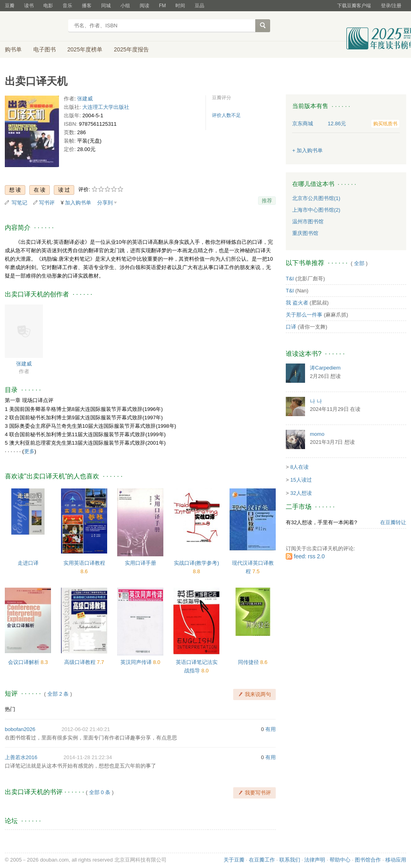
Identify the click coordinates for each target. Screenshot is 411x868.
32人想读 (301, 493)
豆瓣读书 (34, 27)
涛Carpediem (325, 368)
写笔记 (19, 203)
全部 (359, 263)
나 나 (316, 401)
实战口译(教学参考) (196, 563)
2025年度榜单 (85, 49)
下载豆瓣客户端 (354, 6)
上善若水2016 (21, 757)
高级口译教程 (81, 662)
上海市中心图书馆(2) (316, 210)
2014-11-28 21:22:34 (88, 757)
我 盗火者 (297, 303)
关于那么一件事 (304, 315)
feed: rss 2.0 (309, 556)
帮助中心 (340, 860)
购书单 (13, 49)
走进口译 (28, 563)
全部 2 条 (58, 694)
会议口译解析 (24, 662)
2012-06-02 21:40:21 (86, 729)
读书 (29, 6)
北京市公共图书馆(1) (316, 198)
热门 (10, 709)
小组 (125, 6)
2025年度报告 (131, 49)
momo (317, 434)
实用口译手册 (140, 563)
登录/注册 (391, 6)
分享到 (105, 203)
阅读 (144, 6)
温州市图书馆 (308, 222)
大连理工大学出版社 (106, 107)
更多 (29, 451)
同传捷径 (249, 662)
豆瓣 (10, 6)
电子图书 (45, 49)
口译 (291, 327)
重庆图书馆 (305, 233)
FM (162, 6)
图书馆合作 (368, 860)
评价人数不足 (226, 115)
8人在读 (299, 467)
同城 (106, 6)
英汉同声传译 (137, 662)
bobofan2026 (20, 729)
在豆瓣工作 (262, 860)
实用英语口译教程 (84, 563)
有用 (271, 729)
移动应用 (396, 860)
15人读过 (301, 480)
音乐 (67, 6)
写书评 (47, 203)
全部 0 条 (100, 792)
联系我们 (290, 860)
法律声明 (315, 860)
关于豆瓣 (234, 860)
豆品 (199, 6)
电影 (48, 6)
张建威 (85, 99)
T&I (290, 279)
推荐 (267, 201)
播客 (87, 6)
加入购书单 (78, 203)
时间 (180, 6)
